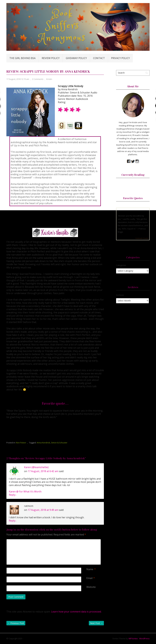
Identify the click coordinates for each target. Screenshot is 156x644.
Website (91, 587)
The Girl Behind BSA (22, 58)
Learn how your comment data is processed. (76, 612)
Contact (99, 58)
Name (90, 569)
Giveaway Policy (76, 58)
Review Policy (51, 58)
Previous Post (16, 623)
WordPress (144, 638)
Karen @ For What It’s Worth (25, 492)
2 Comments (38, 79)
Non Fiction (21, 443)
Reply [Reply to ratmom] (13, 521)
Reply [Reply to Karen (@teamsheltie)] (13, 495)
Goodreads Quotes (142, 238)
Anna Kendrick (43, 443)
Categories (121, 265)
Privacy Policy (120, 58)
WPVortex (133, 638)
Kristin (49, 79)
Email (89, 578)
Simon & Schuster (59, 443)
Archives (120, 295)
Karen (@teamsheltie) (36, 467)
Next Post (96, 623)
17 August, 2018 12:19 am (18, 79)
